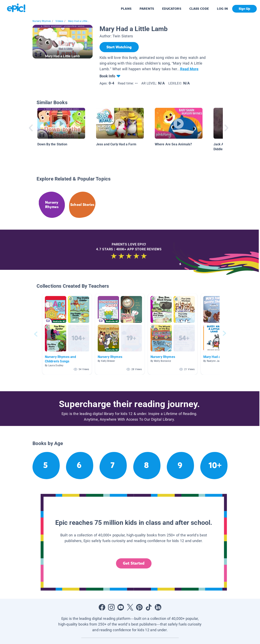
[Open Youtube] (121, 607)
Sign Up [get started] (244, 9)
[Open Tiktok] (149, 607)
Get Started (134, 563)
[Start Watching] (119, 47)
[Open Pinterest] (139, 607)
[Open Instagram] (111, 607)
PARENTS (147, 9)
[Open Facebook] (102, 607)
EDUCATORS (172, 9)
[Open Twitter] (130, 607)
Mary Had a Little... (79, 21)
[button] (67, 334)
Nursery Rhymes (42, 21)
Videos (59, 21)
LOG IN (223, 9)
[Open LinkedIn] (158, 607)
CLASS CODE (199, 9)
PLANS (126, 9)
